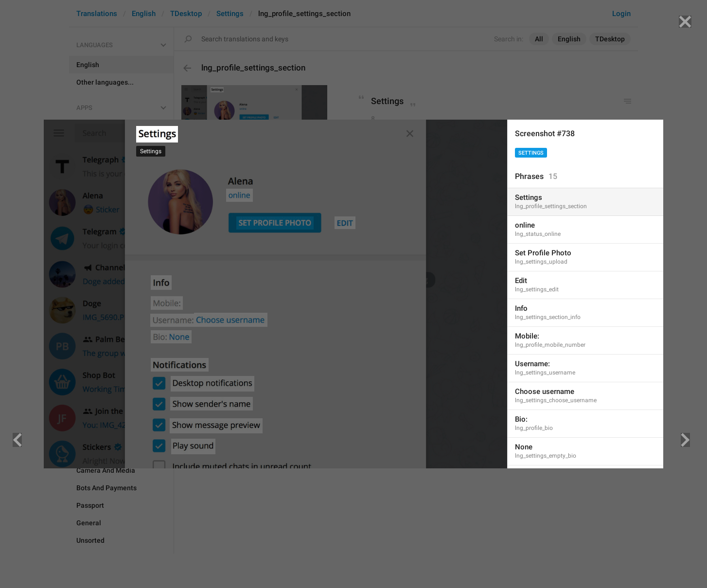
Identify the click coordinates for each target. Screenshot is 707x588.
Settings (531, 153)
